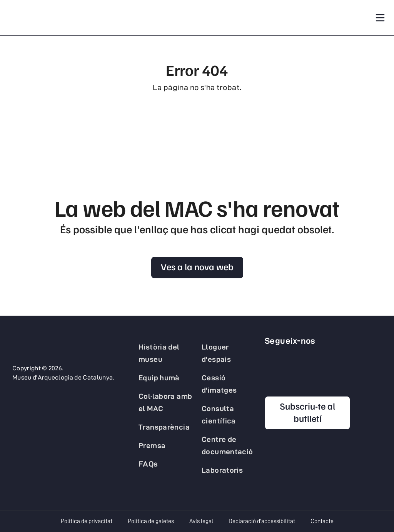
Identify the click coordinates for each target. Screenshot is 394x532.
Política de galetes (151, 521)
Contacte (322, 521)
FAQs (148, 464)
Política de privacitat (87, 521)
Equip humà (159, 378)
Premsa (152, 445)
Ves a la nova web (197, 266)
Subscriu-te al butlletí (307, 412)
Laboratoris (222, 470)
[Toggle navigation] (380, 18)
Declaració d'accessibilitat (262, 521)
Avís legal (201, 521)
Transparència (164, 427)
